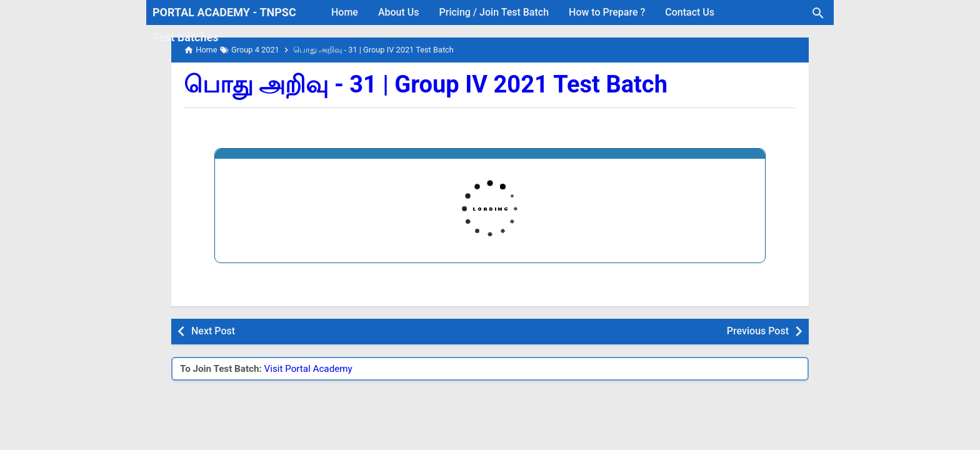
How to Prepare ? (607, 12)
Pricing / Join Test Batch (494, 12)
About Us (399, 12)
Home (345, 12)
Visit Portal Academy (308, 369)
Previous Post (758, 331)
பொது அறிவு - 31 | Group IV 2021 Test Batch (426, 84)
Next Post (213, 331)
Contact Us (690, 12)
